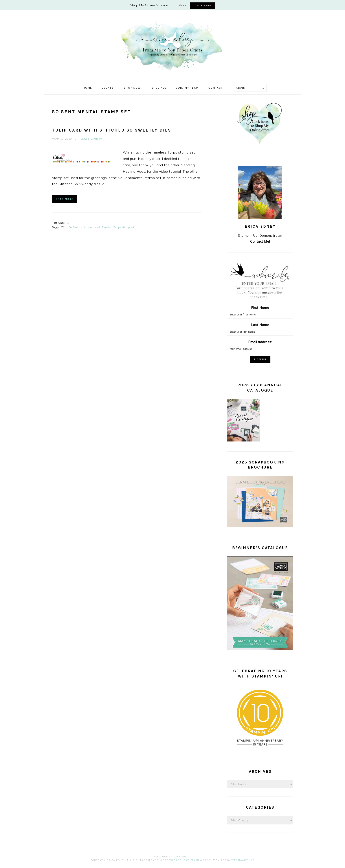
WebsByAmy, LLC (243, 860)
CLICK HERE (202, 6)
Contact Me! (260, 241)
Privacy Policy (180, 857)
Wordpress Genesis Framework (184, 860)
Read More (65, 199)
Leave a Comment (92, 139)
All (69, 223)
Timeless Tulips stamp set (118, 227)
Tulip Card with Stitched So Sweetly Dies (112, 130)
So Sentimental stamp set (85, 227)
